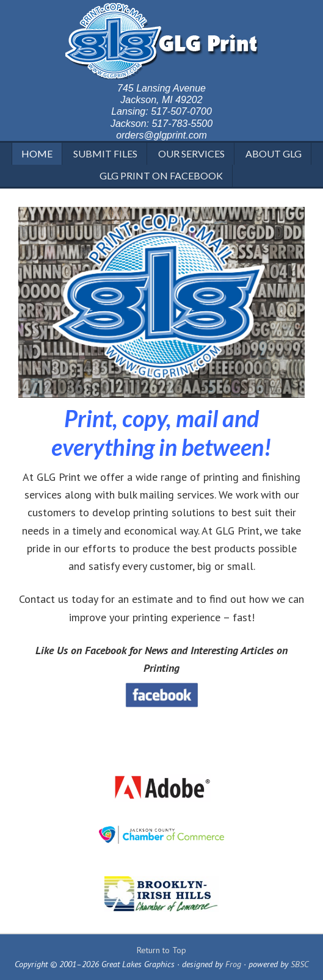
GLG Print (161, 43)
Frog (233, 964)
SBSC (300, 964)
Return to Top (161, 950)
